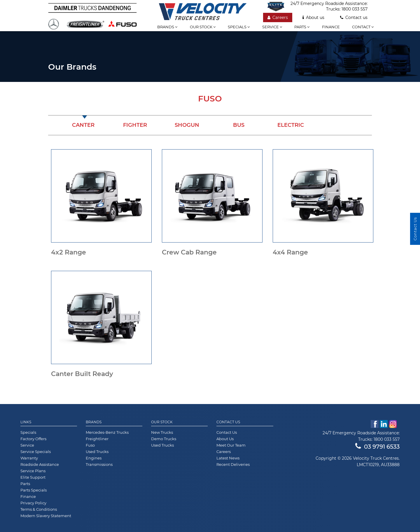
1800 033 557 (355, 9)
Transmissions (99, 464)
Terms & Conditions (39, 509)
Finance (331, 27)
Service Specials (36, 452)
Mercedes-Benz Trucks (107, 432)
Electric (291, 125)
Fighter (135, 125)
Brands (167, 27)
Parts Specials (34, 490)
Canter (83, 125)
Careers (278, 17)
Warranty (29, 458)
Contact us (354, 17)
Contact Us (228, 422)
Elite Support (33, 477)
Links (26, 422)
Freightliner (97, 439)
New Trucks (162, 432)
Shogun (187, 125)
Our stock (203, 27)
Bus (239, 125)
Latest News (228, 458)
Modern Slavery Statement (46, 516)
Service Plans (33, 471)
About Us (225, 439)
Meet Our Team (231, 445)
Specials (239, 27)
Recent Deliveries (233, 464)
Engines (94, 458)
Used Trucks (97, 452)
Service (272, 27)
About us (313, 17)
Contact (363, 27)
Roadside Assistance (40, 464)
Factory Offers (33, 439)
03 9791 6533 (377, 447)
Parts (302, 27)
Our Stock (162, 422)
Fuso (90, 445)
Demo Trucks (164, 439)
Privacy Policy (33, 503)
